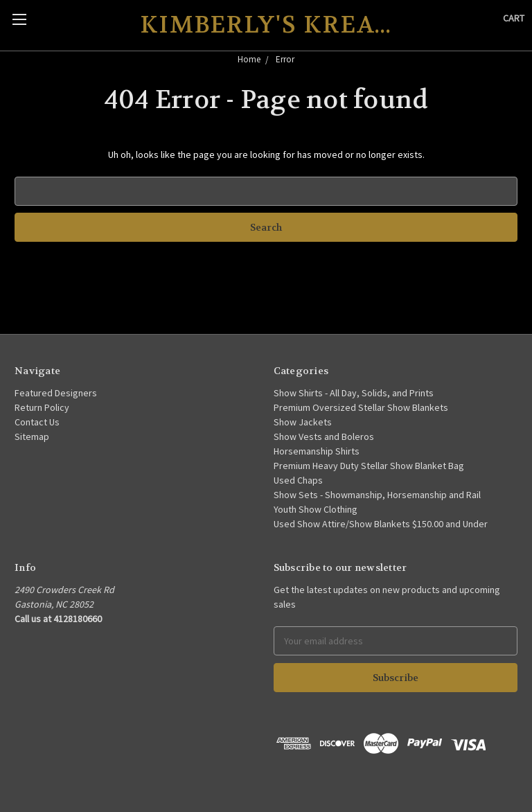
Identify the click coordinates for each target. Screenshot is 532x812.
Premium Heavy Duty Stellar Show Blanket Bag (369, 466)
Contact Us (37, 422)
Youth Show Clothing (316, 509)
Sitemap (32, 436)
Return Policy (42, 407)
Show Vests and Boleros (324, 436)
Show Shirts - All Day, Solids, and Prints (354, 393)
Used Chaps (298, 480)
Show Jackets (303, 422)
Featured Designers (56, 393)
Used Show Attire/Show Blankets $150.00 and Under (381, 524)
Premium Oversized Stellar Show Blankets (361, 407)
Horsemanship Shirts (317, 451)
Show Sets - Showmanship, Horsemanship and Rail (377, 495)
